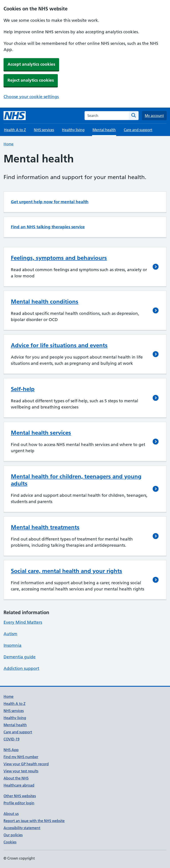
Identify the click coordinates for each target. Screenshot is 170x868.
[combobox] (107, 116)
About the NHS (16, 778)
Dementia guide (20, 657)
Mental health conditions (45, 302)
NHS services (44, 130)
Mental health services (41, 433)
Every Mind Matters (23, 622)
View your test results (21, 771)
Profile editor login (19, 803)
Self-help (23, 389)
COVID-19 (12, 739)
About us (11, 814)
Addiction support (21, 668)
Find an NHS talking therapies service (48, 227)
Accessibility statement (22, 828)
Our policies (13, 835)
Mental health (15, 725)
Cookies (10, 842)
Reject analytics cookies (31, 80)
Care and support (138, 130)
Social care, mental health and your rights (67, 571)
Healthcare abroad (19, 785)
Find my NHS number (21, 757)
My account (154, 116)
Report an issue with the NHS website (34, 821)
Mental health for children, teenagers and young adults (76, 480)
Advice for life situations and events (59, 345)
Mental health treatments (45, 527)
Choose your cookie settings (31, 97)
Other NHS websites (20, 796)
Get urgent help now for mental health (50, 202)
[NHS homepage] (15, 116)
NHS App (11, 750)
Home (9, 144)
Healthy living (73, 130)
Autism (10, 634)
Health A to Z (15, 130)
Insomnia (13, 645)
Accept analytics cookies (31, 64)
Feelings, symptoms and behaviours (59, 258)
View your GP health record (26, 764)
